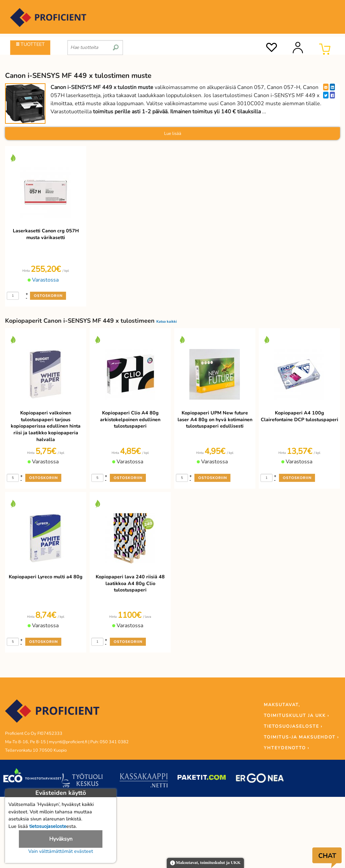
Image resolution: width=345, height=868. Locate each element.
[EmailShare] (326, 87)
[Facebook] (332, 95)
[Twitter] (326, 95)
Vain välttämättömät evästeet (61, 851)
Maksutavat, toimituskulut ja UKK (205, 863)
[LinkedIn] (332, 87)
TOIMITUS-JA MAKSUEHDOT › (301, 737)
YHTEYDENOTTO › (287, 748)
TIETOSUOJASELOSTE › (293, 726)
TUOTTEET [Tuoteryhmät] (30, 44)
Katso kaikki (167, 322)
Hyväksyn (61, 839)
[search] (116, 45)
